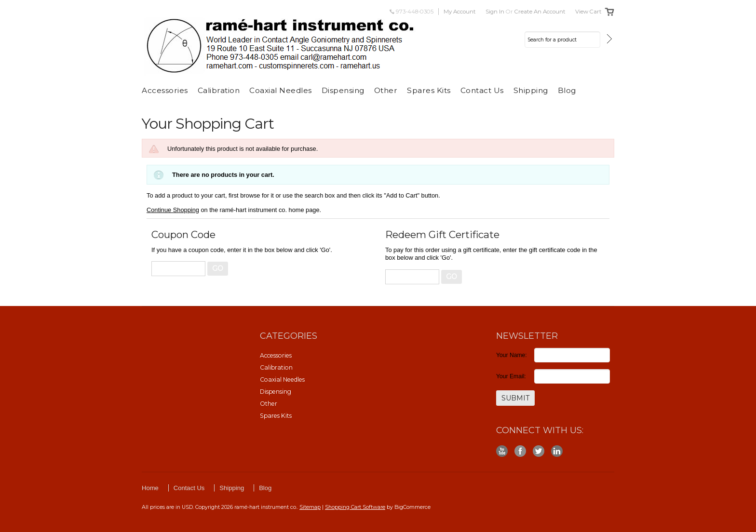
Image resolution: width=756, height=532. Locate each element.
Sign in (495, 12)
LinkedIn (557, 451)
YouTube (502, 451)
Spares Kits (429, 90)
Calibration (219, 90)
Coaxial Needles (281, 90)
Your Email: (511, 376)
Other (386, 90)
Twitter (539, 451)
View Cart (588, 12)
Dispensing (343, 90)
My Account (460, 12)
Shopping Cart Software (355, 507)
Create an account (540, 12)
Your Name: (512, 355)
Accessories (165, 90)
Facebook (520, 451)
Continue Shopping (173, 210)
